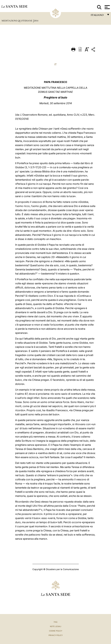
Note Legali (56, 626)
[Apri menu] (107, 7)
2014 (36, 21)
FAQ (55, 622)
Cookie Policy (56, 631)
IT (55, 64)
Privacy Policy (56, 635)
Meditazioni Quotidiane (17, 21)
